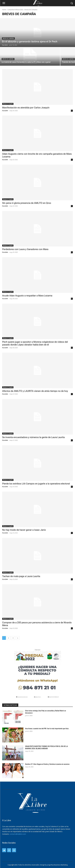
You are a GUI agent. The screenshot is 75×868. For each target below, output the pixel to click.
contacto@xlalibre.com (18, 834)
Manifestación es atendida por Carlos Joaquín (26, 108)
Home (4, 10)
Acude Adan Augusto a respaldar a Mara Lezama (27, 296)
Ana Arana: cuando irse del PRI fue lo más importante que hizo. (47, 729)
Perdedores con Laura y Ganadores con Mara (25, 249)
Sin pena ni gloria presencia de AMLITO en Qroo (27, 203)
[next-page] (18, 638)
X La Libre (5, 111)
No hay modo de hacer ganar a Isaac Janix (24, 530)
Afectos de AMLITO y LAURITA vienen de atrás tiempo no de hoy (35, 391)
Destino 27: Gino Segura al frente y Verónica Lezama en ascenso (47, 764)
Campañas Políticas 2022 (15, 10)
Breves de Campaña (8, 38)
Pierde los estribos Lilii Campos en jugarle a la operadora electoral (36, 484)
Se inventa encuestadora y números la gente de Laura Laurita (33, 437)
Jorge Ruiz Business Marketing (57, 865)
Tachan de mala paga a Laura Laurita (21, 576)
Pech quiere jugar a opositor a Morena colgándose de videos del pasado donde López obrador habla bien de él (35, 343)
